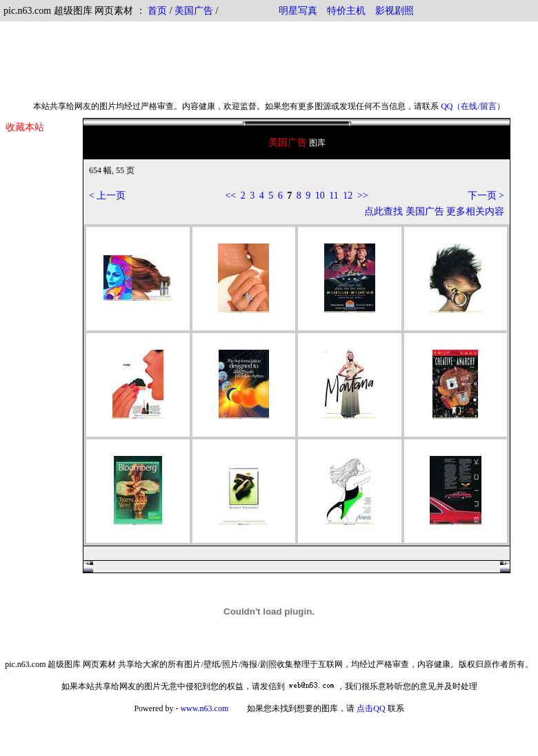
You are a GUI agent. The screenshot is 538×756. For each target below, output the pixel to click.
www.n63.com (204, 708)
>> (363, 196)
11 (333, 196)
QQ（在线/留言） (473, 106)
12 (348, 196)
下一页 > (486, 196)
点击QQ (371, 708)
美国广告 (194, 11)
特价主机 (346, 11)
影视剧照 (395, 11)
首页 (157, 11)
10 (320, 196)
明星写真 (298, 11)
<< (230, 196)
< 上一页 (107, 196)
